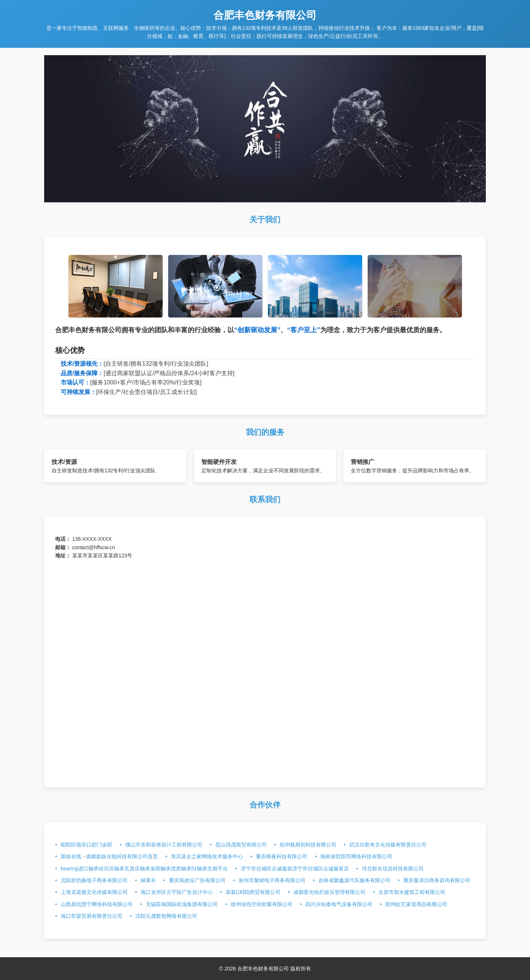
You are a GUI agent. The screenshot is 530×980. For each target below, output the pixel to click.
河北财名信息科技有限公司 (393, 869)
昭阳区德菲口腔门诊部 (86, 845)
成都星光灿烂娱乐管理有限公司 (329, 892)
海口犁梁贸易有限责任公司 (92, 916)
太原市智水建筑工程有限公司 (412, 892)
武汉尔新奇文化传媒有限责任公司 (388, 845)
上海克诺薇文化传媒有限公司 (94, 892)
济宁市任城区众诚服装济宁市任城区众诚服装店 (295, 869)
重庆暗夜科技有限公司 (282, 856)
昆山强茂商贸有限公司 (241, 845)
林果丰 (148, 880)
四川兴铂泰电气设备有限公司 (339, 904)
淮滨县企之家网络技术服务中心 (207, 856)
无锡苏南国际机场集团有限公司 (182, 904)
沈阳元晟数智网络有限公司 (166, 916)
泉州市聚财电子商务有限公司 (272, 880)
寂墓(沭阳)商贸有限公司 (253, 892)
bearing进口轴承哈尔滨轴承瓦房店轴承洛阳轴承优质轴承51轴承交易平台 (144, 869)
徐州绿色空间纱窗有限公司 (262, 904)
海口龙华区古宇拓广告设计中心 (177, 892)
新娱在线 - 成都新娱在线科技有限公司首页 (109, 856)
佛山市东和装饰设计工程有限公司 (164, 845)
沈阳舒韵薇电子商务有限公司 (94, 880)
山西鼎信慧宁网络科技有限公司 (97, 904)
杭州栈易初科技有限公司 (308, 845)
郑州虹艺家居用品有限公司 (416, 904)
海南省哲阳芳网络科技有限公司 (356, 856)
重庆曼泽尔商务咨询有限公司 (437, 880)
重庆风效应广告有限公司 (197, 880)
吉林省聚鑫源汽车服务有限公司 (354, 880)
